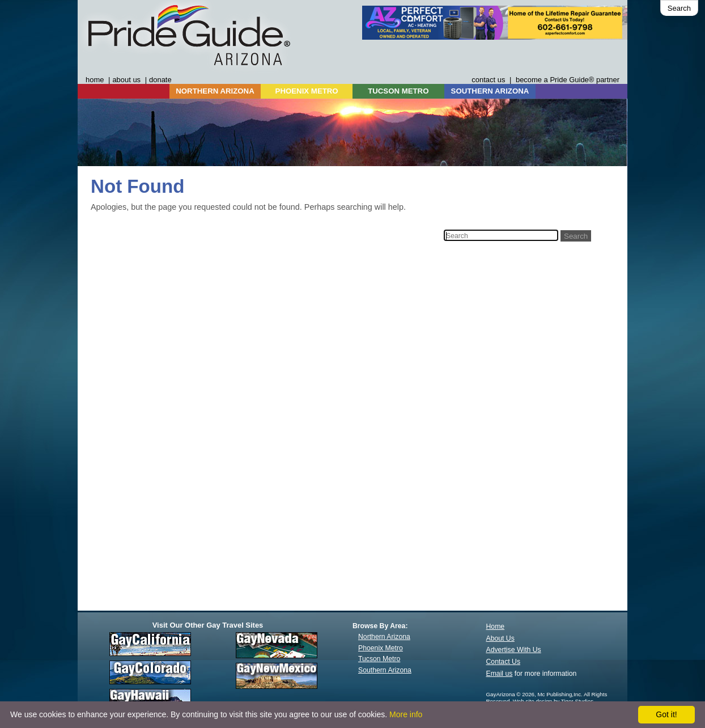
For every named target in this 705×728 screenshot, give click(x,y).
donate (160, 80)
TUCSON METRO (398, 91)
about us (126, 80)
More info (406, 714)
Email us (500, 674)
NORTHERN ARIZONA (215, 91)
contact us (488, 80)
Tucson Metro (379, 659)
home (95, 80)
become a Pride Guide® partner (568, 80)
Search (679, 8)
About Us (500, 638)
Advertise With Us (514, 650)
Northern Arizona (384, 637)
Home (496, 627)
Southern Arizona (385, 670)
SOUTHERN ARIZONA (490, 91)
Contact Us (504, 662)
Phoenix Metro (381, 648)
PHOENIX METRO (307, 91)
